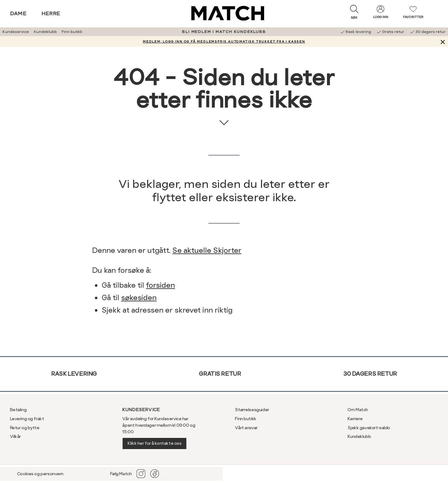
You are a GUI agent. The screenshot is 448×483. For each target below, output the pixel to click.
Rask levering (74, 374)
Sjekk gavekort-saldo (369, 428)
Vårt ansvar (246, 428)
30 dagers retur (370, 374)
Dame (18, 14)
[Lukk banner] (443, 42)
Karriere (355, 419)
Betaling (18, 410)
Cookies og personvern (40, 474)
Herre (51, 14)
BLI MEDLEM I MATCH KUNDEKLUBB (224, 32)
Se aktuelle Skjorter (207, 250)
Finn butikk (72, 32)
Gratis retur (220, 374)
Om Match (358, 410)
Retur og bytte (25, 428)
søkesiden (139, 298)
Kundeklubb (45, 32)
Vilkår (15, 436)
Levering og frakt (27, 419)
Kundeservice (16, 32)
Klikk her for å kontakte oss (154, 443)
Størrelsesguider (252, 410)
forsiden (160, 285)
